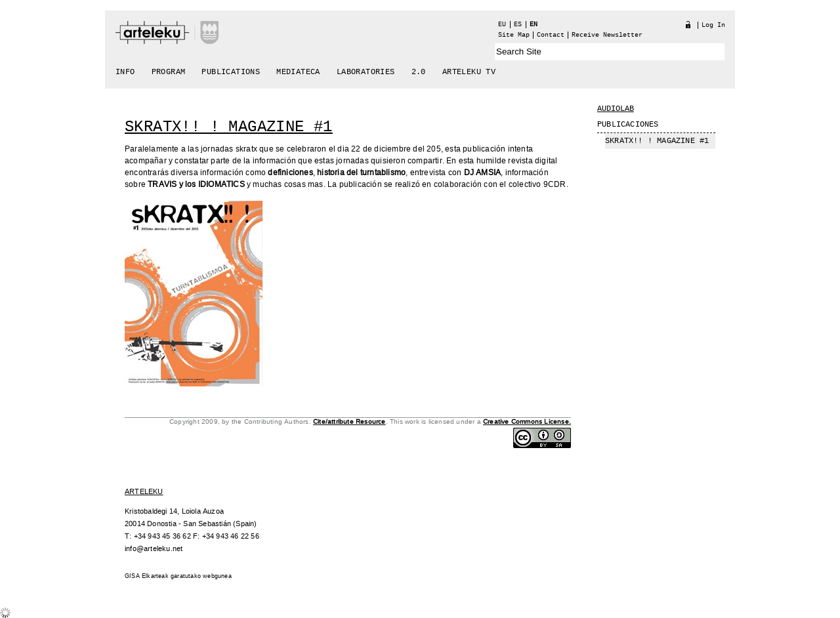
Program (169, 72)
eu (502, 25)
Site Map (514, 35)
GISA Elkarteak (147, 576)
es (518, 25)
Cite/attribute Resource (349, 422)
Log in (713, 25)
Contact (551, 35)
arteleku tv (469, 72)
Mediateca (298, 72)
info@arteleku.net (154, 549)
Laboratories (366, 72)
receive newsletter (607, 35)
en (534, 25)
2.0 (419, 72)
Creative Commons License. (527, 422)
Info (125, 72)
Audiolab (616, 109)
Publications (231, 72)
